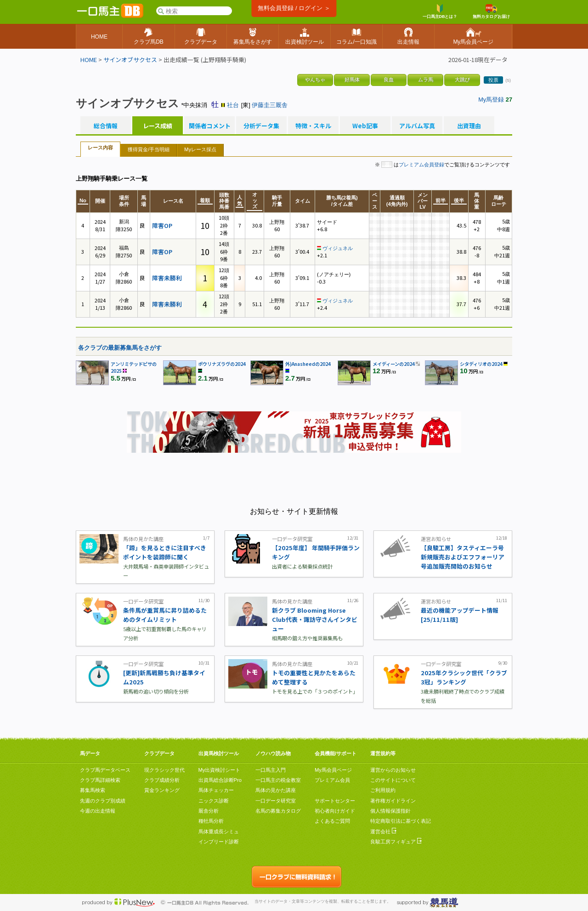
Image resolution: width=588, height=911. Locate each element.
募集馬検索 (93, 790)
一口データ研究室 (276, 801)
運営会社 (383, 831)
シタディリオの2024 (481, 364)
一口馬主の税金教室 (278, 780)
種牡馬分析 (211, 821)
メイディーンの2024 (394, 364)
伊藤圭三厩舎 (270, 105)
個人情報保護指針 (390, 811)
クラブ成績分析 (162, 780)
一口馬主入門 (271, 770)
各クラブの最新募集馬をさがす (120, 348)
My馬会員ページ (333, 770)
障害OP (162, 225)
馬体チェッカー (216, 790)
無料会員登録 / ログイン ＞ (294, 8)
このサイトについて (393, 780)
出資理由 (469, 126)
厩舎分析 (209, 811)
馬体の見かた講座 (276, 790)
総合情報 (106, 126)
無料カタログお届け (491, 11)
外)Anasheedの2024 (308, 364)
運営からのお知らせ (393, 770)
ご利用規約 (383, 790)
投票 (493, 80)
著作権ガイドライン (393, 801)
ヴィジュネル (338, 248)
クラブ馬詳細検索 (100, 780)
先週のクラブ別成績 (103, 801)
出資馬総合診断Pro (220, 780)
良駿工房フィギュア (396, 842)
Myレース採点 (200, 149)
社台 (233, 105)
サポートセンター (335, 801)
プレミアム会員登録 (421, 165)
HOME (89, 60)
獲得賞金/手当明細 (149, 149)
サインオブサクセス (130, 60)
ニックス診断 (214, 801)
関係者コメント (209, 126)
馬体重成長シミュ (219, 831)
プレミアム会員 (332, 780)
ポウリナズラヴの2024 (222, 364)
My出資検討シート (220, 770)
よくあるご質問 (332, 821)
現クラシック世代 (164, 770)
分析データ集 (261, 126)
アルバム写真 (417, 126)
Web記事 (365, 126)
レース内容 (100, 148)
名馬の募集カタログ (278, 811)
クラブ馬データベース (105, 770)
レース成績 (158, 126)
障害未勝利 (167, 278)
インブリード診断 (219, 842)
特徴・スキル (313, 126)
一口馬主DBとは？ (440, 11)
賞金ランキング (162, 790)
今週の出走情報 (98, 811)
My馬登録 (491, 100)
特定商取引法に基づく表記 (401, 821)
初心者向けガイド (335, 811)
